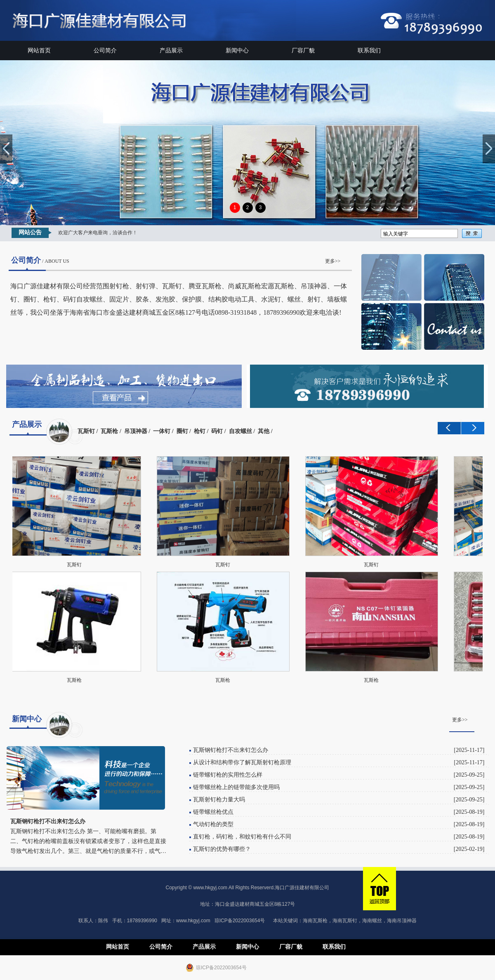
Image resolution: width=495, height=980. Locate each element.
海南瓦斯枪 (315, 921)
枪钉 (200, 431)
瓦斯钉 (86, 431)
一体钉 (162, 431)
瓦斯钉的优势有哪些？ (222, 849)
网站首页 (39, 51)
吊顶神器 (136, 431)
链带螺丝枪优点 (213, 812)
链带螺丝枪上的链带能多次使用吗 (236, 787)
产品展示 (171, 51)
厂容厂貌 (303, 51)
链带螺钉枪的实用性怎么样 (228, 775)
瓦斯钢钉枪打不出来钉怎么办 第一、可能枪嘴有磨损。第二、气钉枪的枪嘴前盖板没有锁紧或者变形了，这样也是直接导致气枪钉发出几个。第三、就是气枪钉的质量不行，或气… (88, 841)
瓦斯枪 (109, 431)
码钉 (217, 431)
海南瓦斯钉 (345, 921)
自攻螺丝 (240, 431)
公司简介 (105, 51)
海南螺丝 (372, 921)
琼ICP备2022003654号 (240, 921)
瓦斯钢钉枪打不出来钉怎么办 (231, 750)
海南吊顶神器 (402, 921)
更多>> (333, 261)
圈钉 (182, 431)
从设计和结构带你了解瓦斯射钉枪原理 (242, 762)
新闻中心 (237, 51)
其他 (264, 431)
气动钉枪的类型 (213, 824)
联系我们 (369, 51)
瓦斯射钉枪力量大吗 (219, 800)
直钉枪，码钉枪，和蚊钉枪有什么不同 (242, 837)
